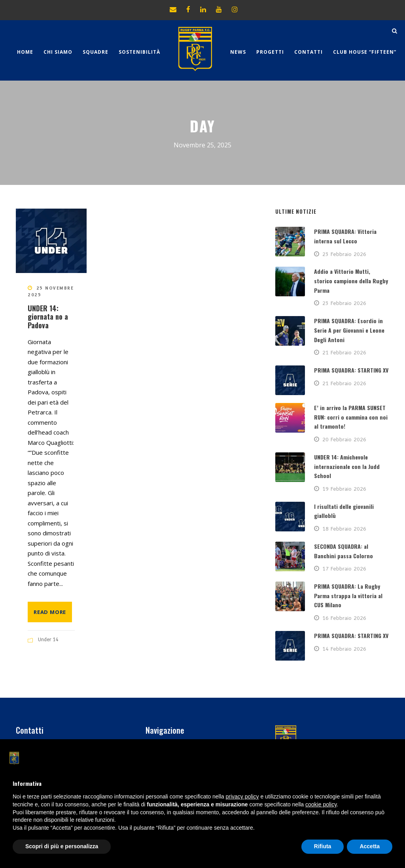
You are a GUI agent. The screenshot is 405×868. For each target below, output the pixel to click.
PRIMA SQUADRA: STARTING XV (351, 370)
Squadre (96, 52)
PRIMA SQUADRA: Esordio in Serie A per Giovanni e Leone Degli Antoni (349, 330)
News (238, 52)
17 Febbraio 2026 (344, 569)
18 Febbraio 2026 (344, 529)
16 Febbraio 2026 (344, 618)
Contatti (308, 52)
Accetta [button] (370, 846)
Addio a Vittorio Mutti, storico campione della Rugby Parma (351, 281)
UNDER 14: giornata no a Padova (48, 317)
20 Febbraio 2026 (344, 439)
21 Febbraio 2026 (344, 352)
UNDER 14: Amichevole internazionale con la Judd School (347, 466)
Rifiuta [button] (323, 846)
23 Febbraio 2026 (344, 254)
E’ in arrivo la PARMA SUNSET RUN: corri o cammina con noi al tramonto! (351, 417)
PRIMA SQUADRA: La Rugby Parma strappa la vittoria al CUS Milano (348, 596)
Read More (50, 612)
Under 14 (48, 639)
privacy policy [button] (242, 796)
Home (25, 52)
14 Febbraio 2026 (344, 649)
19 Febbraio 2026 (344, 489)
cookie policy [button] (321, 804)
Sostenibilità (139, 52)
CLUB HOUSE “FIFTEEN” (365, 52)
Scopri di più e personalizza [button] (62, 846)
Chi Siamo (58, 52)
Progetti (270, 52)
